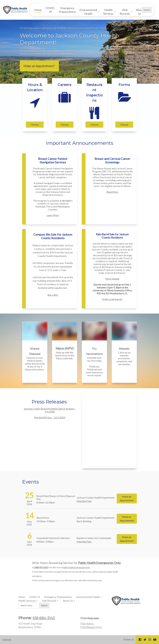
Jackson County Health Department (95, 497)
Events (30, 482)
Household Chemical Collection (53, 538)
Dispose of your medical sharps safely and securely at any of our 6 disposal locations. (35, 364)
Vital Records (125, 12)
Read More (112, 192)
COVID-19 (50, 10)
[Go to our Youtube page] (155, 640)
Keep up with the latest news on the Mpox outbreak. (65, 355)
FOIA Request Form (91, 627)
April (29, 501)
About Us (140, 12)
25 (29, 495)
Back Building (84, 521)
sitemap (7, 640)
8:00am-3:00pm (45, 542)
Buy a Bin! (53, 295)
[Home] (16, 10)
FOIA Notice (87, 624)
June (29, 542)
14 (29, 515)
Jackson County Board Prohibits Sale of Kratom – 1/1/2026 (50, 410)
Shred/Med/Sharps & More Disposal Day (56, 497)
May (29, 521)
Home (38, 10)
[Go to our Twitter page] (145, 640)
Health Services (108, 12)
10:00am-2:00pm (46, 521)
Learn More (53, 215)
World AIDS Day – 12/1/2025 (50, 417)
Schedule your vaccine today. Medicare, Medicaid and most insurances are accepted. (94, 366)
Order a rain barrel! (112, 299)
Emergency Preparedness (67, 10)
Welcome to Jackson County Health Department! (70, 39)
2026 (29, 504)
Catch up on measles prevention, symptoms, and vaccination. (124, 358)
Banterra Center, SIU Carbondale (94, 538)
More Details (112, 279)
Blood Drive (43, 518)
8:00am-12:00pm (46, 502)
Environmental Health (88, 12)
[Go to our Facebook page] (140, 640)
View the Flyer (84, 501)
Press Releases (50, 402)
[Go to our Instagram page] (150, 640)
